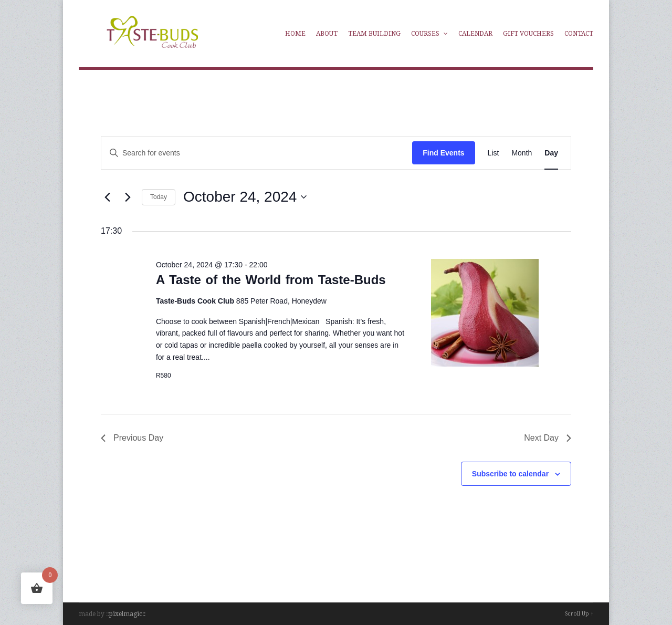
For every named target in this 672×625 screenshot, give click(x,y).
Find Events (443, 153)
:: (144, 614)
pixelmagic (126, 614)
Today (159, 197)
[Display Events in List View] (493, 153)
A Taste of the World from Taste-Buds (271, 280)
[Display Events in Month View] (522, 153)
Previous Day (132, 438)
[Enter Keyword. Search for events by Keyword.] (226, 153)
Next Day (548, 438)
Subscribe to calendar (510, 474)
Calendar (475, 34)
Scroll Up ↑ (579, 614)
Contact (579, 34)
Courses (429, 34)
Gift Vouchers (528, 34)
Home (295, 34)
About (327, 34)
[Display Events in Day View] (551, 153)
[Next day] (128, 197)
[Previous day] (107, 197)
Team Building (374, 34)
